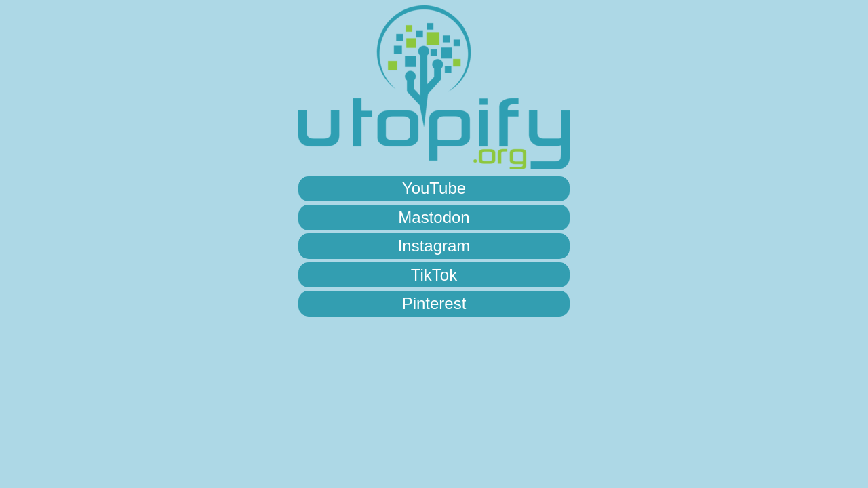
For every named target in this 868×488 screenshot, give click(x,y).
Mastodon (434, 217)
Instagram (434, 246)
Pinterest (434, 303)
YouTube (434, 188)
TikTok (434, 275)
